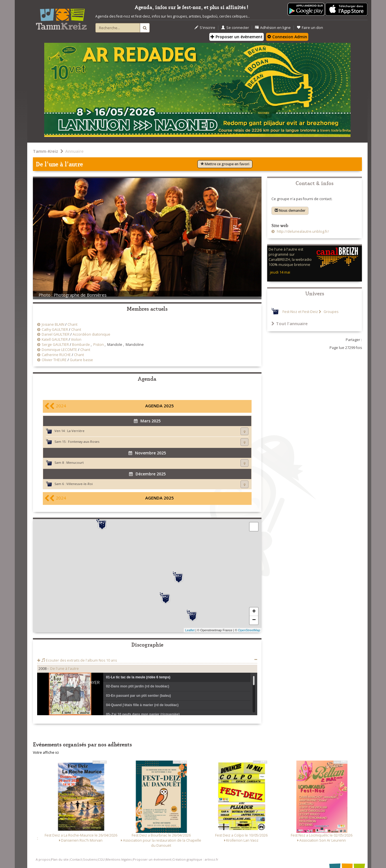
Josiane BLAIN (53, 324)
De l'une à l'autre (65, 669)
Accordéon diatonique (91, 334)
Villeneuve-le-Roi (80, 484)
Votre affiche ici (46, 752)
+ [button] (254, 612)
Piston (99, 345)
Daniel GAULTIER (56, 334)
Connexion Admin (287, 37)
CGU (101, 859)
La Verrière (76, 431)
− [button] (254, 620)
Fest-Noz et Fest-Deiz (300, 312)
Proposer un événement (152, 859)
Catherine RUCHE (56, 355)
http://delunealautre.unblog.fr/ (302, 231)
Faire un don (310, 28)
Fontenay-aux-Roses (84, 442)
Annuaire (74, 151)
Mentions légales (119, 859)
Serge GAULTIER (55, 345)
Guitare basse (81, 360)
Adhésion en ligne (273, 28)
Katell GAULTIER (55, 339)
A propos (43, 859)
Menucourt (75, 462)
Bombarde (81, 345)
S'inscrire (205, 28)
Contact (76, 859)
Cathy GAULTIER (55, 330)
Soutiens (90, 859)
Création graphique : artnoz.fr (195, 859)
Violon (76, 339)
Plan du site (60, 859)
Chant (72, 324)
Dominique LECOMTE (59, 350)
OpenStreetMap (249, 630)
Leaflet (190, 630)
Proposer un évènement (237, 37)
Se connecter (235, 28)
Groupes (331, 312)
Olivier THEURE (54, 360)
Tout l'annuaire (290, 323)
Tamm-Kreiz (46, 151)
